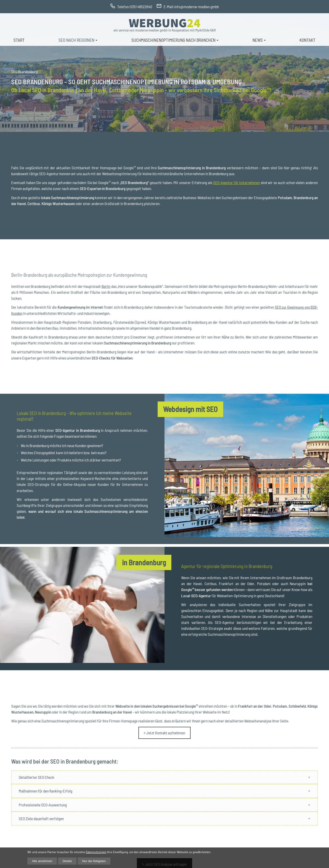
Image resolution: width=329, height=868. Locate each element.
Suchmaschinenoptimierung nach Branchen (173, 40)
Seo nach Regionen (76, 40)
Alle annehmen (42, 861)
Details (67, 861)
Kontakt (308, 40)
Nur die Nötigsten (94, 861)
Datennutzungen (96, 852)
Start (19, 40)
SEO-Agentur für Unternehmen (237, 182)
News (258, 40)
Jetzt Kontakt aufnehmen (166, 733)
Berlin (106, 286)
